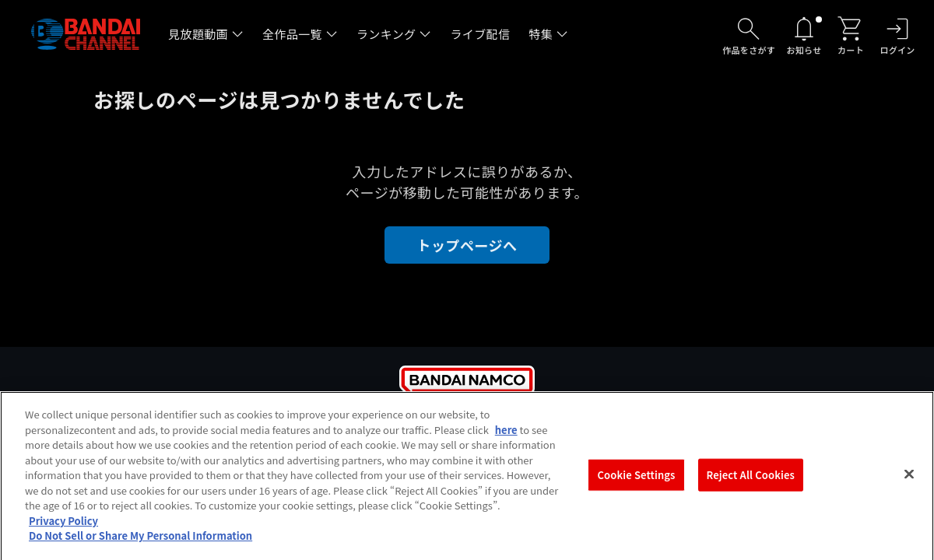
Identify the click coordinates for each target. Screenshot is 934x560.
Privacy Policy (63, 525)
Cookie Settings (637, 480)
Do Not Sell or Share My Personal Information (140, 541)
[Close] (909, 479)
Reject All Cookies (751, 480)
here (506, 434)
